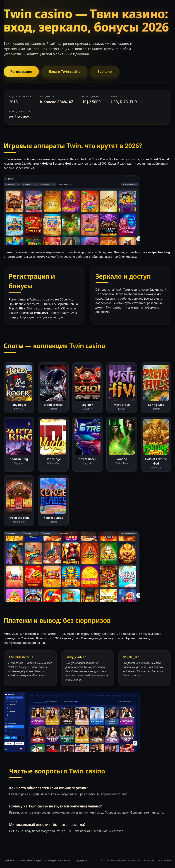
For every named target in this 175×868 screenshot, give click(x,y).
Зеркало (108, 72)
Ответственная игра (29, 861)
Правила (9, 861)
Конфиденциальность (57, 861)
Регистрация (22, 72)
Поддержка (81, 861)
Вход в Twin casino (67, 72)
